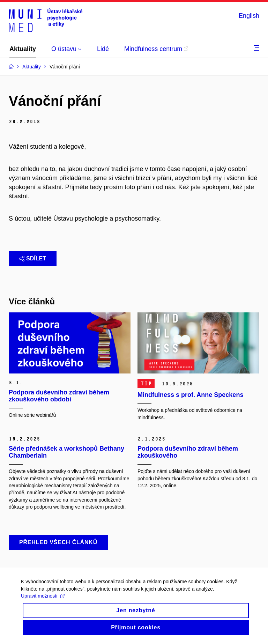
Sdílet (33, 258)
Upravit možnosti (43, 602)
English (249, 16)
